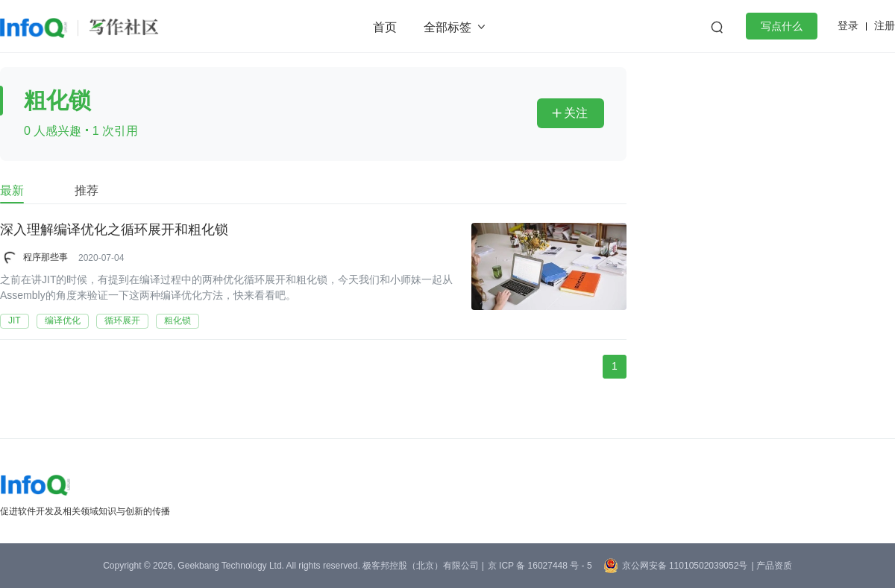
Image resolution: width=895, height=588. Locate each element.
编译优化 (63, 320)
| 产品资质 (771, 566)
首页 (385, 27)
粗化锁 (178, 320)
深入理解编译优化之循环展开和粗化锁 (114, 230)
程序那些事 (45, 257)
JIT (15, 320)
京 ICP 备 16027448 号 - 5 (540, 566)
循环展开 (122, 320)
